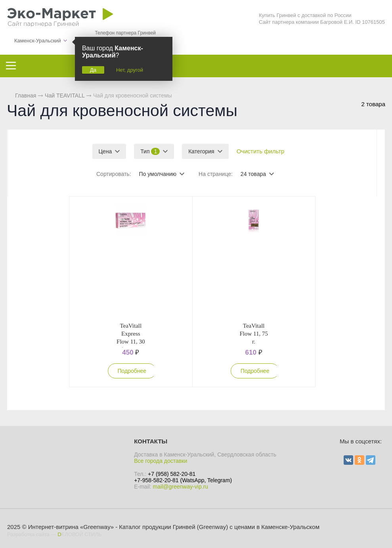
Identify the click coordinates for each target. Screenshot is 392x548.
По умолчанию (158, 174)
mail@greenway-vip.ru (181, 487)
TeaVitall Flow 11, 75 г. (254, 334)
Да (93, 70)
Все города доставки (161, 461)
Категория (201, 151)
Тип (150, 151)
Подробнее (132, 371)
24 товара (253, 174)
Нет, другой (130, 70)
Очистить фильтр (261, 151)
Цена (105, 151)
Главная (26, 95)
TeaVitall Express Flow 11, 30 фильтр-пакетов (131, 342)
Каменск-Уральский (38, 41)
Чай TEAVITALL (65, 95)
